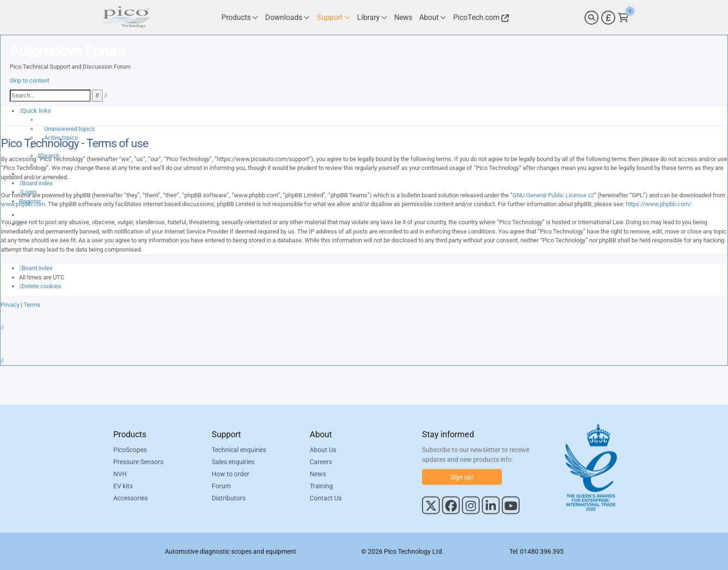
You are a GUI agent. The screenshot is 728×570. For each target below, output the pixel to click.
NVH (120, 473)
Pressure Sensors (138, 461)
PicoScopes (130, 449)
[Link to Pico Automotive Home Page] (125, 17)
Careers (321, 461)
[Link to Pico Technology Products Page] (240, 17)
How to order (231, 473)
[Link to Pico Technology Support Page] (333, 17)
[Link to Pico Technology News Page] (403, 17)
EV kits (123, 486)
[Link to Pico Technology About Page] (433, 17)
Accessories (130, 498)
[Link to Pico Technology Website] (480, 17)
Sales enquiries (233, 461)
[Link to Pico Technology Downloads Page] (287, 17)
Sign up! (462, 477)
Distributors (229, 498)
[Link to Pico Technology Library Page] (372, 17)
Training (321, 486)
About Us (323, 449)
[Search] (591, 18)
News (318, 473)
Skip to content (29, 81)
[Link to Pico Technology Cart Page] (623, 18)
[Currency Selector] (608, 18)
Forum (221, 486)
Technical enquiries (239, 449)
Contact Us (326, 498)
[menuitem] (66, 129)
